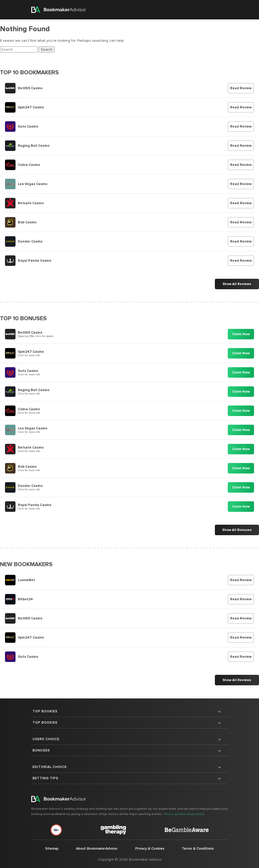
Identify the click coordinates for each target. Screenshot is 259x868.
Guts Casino (28, 127)
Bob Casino (27, 222)
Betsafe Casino (31, 203)
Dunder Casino (30, 241)
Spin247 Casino (31, 107)
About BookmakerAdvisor (96, 848)
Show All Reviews (237, 284)
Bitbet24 (25, 599)
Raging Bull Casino (34, 146)
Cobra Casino (29, 165)
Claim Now (241, 334)
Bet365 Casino (30, 88)
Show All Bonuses (237, 530)
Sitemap (52, 848)
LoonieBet (26, 580)
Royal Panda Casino (35, 261)
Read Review (241, 88)
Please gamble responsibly (184, 814)
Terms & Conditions (198, 848)
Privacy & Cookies (149, 848)
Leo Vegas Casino (33, 184)
